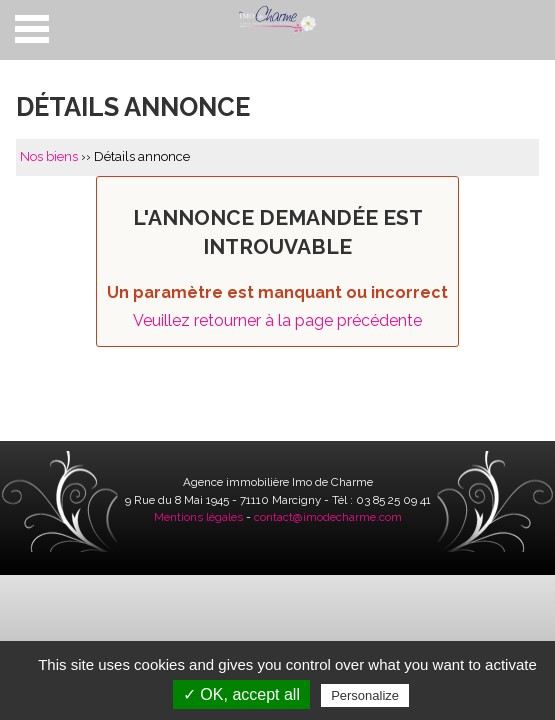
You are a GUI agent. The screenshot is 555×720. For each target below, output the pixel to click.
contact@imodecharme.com (328, 517)
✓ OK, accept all (241, 694)
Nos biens (49, 156)
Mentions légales (198, 517)
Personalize (365, 695)
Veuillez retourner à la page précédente (277, 320)
